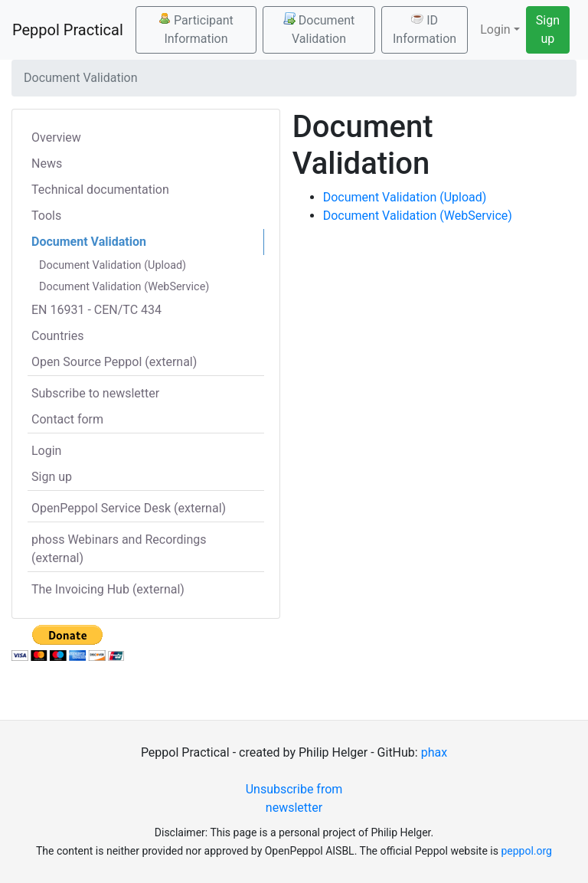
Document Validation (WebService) (124, 287)
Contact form (67, 419)
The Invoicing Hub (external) (108, 589)
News (47, 164)
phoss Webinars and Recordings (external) (119, 549)
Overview (56, 137)
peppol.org (526, 851)
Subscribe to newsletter (95, 393)
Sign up (548, 29)
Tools (46, 216)
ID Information (425, 29)
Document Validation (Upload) (113, 265)
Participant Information (196, 29)
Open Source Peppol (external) (114, 362)
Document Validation (319, 29)
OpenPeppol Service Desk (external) (129, 508)
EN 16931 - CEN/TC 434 (96, 310)
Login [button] (495, 29)
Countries (57, 336)
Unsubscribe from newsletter (294, 798)
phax (434, 752)
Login (46, 451)
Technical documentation (100, 190)
